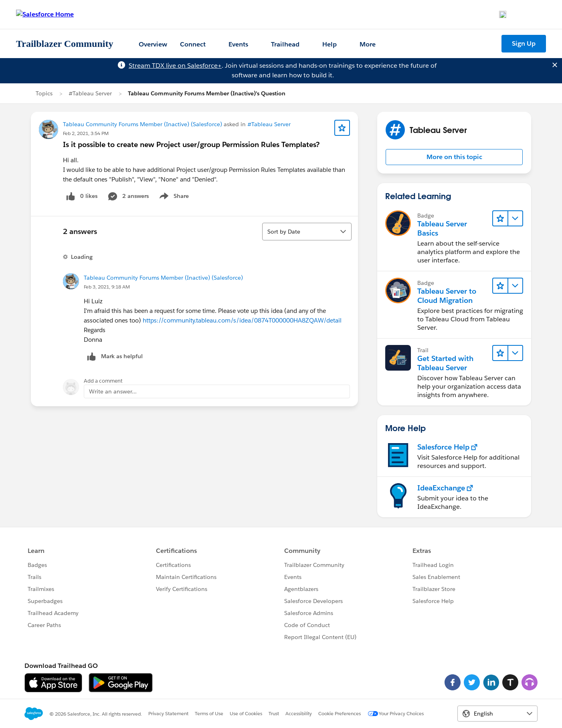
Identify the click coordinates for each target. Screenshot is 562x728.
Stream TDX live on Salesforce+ (175, 66)
